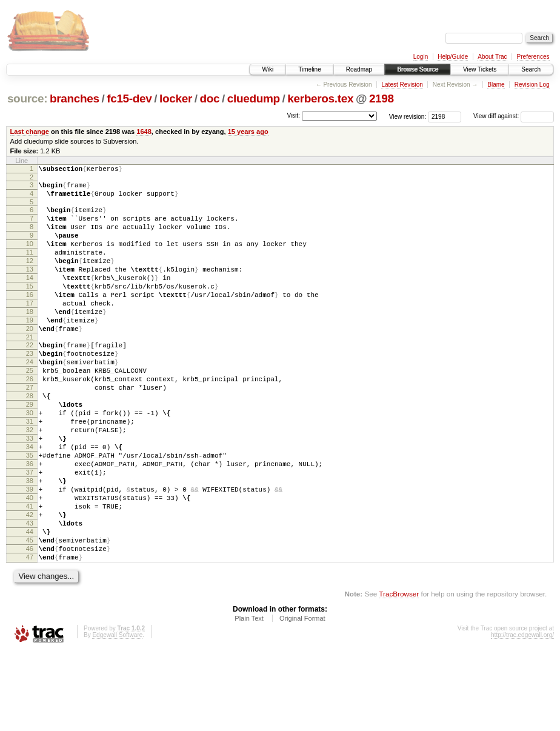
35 (30, 512)
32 (30, 481)
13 (30, 287)
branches (75, 98)
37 (30, 532)
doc (209, 98)
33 (30, 491)
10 (30, 256)
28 (30, 439)
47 (30, 635)
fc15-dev (129, 98)
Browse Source (418, 69)
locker (176, 98)
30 (30, 460)
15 (30, 308)
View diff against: (514, 116)
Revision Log (532, 85)
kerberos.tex (320, 98)
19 (30, 349)
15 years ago (248, 132)
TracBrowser (399, 674)
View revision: (408, 116)
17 (30, 329)
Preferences (533, 57)
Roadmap (359, 69)
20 (30, 359)
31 (30, 470)
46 (30, 625)
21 (30, 370)
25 (30, 409)
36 (30, 522)
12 (30, 277)
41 (30, 573)
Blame (496, 85)
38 (30, 542)
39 (30, 553)
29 (30, 450)
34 (30, 501)
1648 (144, 132)
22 (30, 378)
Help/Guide (453, 57)
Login (421, 57)
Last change (30, 132)
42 (30, 584)
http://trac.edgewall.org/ (522, 715)
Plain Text (249, 698)
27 (30, 429)
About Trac (492, 57)
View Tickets (480, 69)
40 (30, 563)
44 (30, 604)
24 (30, 398)
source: (27, 98)
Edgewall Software (117, 715)
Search (531, 69)
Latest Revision (402, 85)
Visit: (293, 115)
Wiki (268, 69)
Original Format (302, 698)
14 (30, 298)
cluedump (254, 98)
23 (30, 388)
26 (30, 419)
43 (30, 594)
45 (30, 615)
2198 (382, 98)
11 (30, 267)
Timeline (309, 69)
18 (30, 339)
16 (30, 318)
